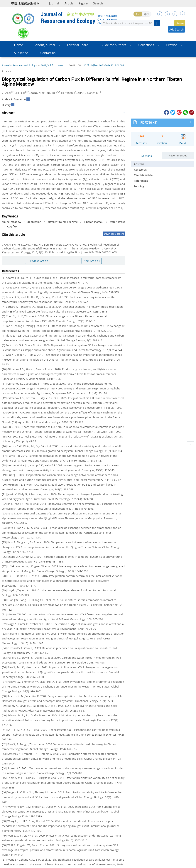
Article (69, 3)
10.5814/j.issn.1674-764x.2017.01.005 (104, 65)
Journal (54, 3)
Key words (140, 170)
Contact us (48, 53)
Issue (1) (62, 65)
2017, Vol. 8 (47, 65)
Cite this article (143, 175)
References (141, 181)
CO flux (12, 226)
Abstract (139, 164)
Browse (172, 45)
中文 (147, 14)
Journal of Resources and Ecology (19, 65)
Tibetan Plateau (94, 222)
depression (34, 222)
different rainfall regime (63, 222)
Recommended (178, 155)
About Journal (45, 45)
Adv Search (176, 29)
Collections (146, 45)
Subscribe (21, 53)
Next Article (92, 261)
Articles (6, 71)
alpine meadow (11, 222)
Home (19, 45)
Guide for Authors (113, 45)
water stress (117, 222)
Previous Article (37, 261)
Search (98, 3)
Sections (147, 156)
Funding (139, 186)
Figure (83, 3)
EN (138, 14)
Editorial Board (78, 45)
